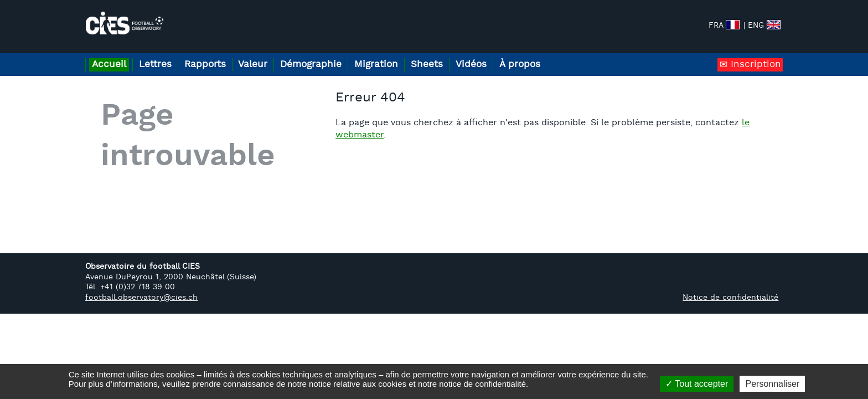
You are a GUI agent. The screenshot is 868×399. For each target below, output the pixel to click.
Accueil (112, 55)
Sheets (464, 55)
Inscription (754, 55)
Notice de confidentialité (730, 288)
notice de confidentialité (482, 384)
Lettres (164, 55)
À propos (569, 55)
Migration (408, 55)
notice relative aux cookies (358, 384)
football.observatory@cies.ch (141, 288)
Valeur (273, 55)
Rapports (219, 55)
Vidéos (514, 55)
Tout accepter (697, 384)
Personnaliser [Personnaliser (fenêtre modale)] (772, 384)
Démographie (337, 55)
